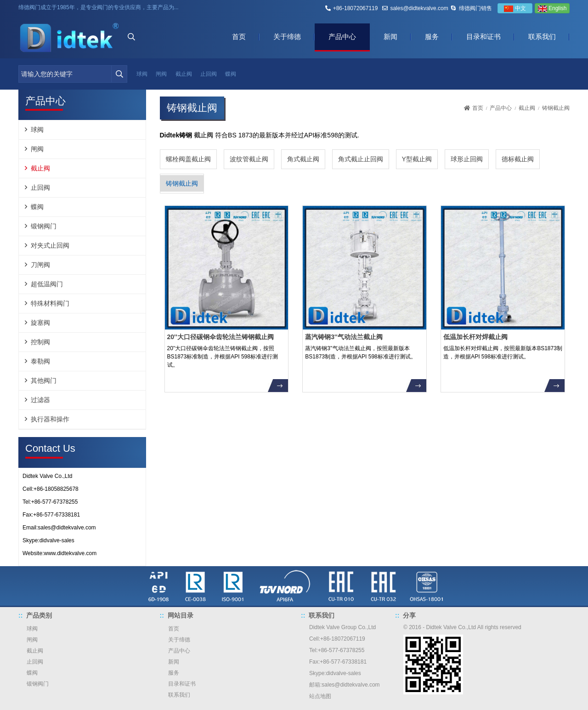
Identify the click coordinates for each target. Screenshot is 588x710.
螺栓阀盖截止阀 (188, 159)
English (552, 9)
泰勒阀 (40, 361)
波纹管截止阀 (249, 159)
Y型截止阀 (417, 159)
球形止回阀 (467, 159)
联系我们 (542, 37)
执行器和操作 (50, 419)
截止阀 (184, 74)
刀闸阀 (40, 265)
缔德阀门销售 (475, 8)
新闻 (390, 37)
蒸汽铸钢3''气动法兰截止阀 (344, 337)
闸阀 (161, 74)
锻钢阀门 (44, 226)
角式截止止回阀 (361, 159)
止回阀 (209, 74)
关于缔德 (287, 37)
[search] (119, 74)
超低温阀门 (47, 284)
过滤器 (40, 400)
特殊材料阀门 (50, 303)
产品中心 (342, 37)
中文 (515, 9)
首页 (239, 37)
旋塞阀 (40, 323)
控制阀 (40, 342)
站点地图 (320, 696)
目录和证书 (483, 37)
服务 (432, 37)
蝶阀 (231, 74)
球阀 (142, 74)
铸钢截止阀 (182, 183)
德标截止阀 (518, 159)
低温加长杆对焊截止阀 (475, 337)
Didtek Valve (324, 627)
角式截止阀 (303, 159)
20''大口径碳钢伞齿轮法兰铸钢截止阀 (220, 337)
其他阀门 (44, 381)
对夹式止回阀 (50, 245)
